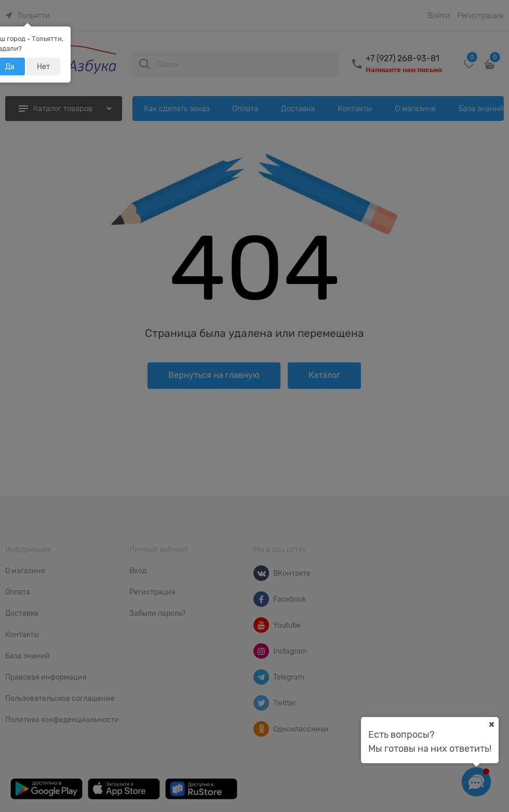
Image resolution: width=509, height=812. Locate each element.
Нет (43, 66)
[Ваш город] (491, 724)
